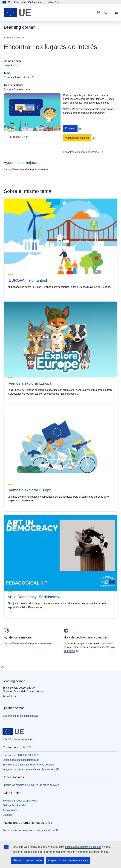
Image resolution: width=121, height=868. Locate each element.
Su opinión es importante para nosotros (26, 643)
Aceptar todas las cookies (28, 860)
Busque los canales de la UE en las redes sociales (31, 785)
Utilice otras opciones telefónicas (21, 760)
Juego (7, 89)
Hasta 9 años (11, 65)
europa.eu (27, 739)
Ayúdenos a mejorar (21, 163)
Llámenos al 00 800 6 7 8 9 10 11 (21, 755)
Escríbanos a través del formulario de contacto (29, 765)
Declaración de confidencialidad (20, 716)
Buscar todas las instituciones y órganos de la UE (30, 830)
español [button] (99, 13)
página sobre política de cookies (83, 847)
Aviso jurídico (10, 810)
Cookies (7, 815)
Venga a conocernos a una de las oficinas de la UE (31, 769)
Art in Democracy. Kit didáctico (33, 597)
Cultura (8, 77)
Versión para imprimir (77, 138)
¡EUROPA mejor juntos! (27, 280)
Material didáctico (16, 38)
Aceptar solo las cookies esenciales (68, 860)
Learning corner (14, 681)
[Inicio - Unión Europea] (17, 13)
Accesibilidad (10, 696)
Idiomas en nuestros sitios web (20, 801)
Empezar (70, 128)
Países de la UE (24, 77)
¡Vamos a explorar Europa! (30, 383)
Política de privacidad (14, 805)
